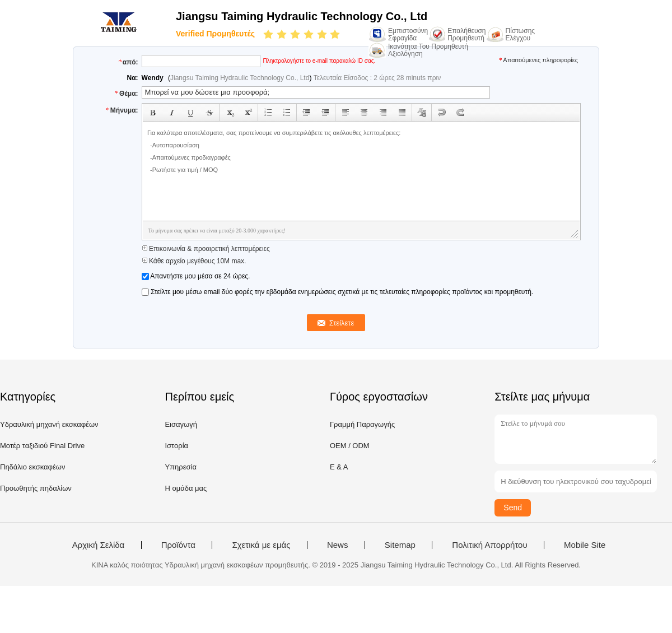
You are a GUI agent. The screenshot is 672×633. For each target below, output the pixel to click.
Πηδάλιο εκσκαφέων (33, 467)
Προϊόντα (178, 545)
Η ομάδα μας (186, 488)
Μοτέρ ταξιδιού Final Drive (42, 446)
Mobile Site (585, 545)
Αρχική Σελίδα (99, 545)
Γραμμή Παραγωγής (362, 424)
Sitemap (400, 545)
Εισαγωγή (181, 424)
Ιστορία (176, 446)
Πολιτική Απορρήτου (489, 545)
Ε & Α (339, 467)
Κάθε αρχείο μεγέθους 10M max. (194, 261)
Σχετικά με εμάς (261, 545)
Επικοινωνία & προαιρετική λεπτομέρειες (206, 249)
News (338, 545)
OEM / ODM (350, 446)
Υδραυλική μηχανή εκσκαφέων (49, 424)
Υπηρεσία (181, 467)
